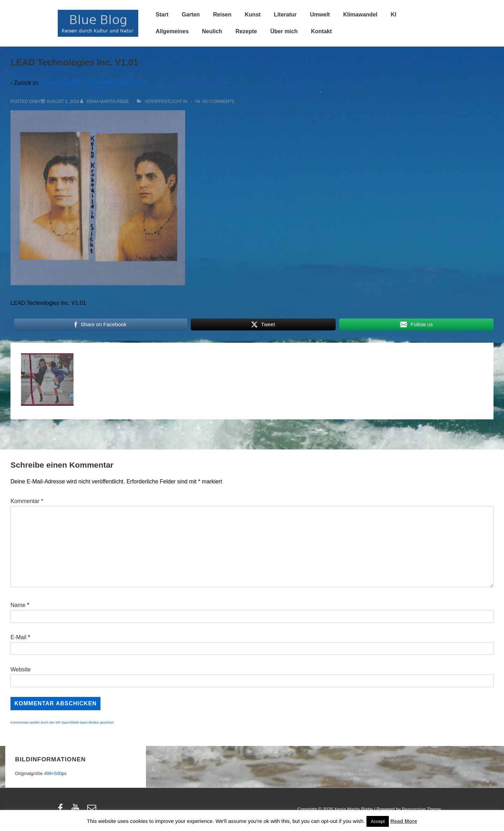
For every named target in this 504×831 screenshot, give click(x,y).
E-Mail (18, 637)
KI (393, 15)
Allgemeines (172, 31)
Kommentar (27, 501)
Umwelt (320, 15)
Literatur (285, 15)
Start (162, 15)
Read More (404, 821)
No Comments (218, 102)
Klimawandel (360, 15)
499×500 (53, 773)
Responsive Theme (421, 809)
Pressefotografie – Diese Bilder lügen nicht (93, 83)
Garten (191, 15)
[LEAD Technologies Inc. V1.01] (63, 102)
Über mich (284, 31)
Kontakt (321, 31)
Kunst (253, 15)
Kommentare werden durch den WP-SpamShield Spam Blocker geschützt (62, 722)
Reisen (222, 15)
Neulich (212, 31)
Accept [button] (378, 821)
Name (18, 605)
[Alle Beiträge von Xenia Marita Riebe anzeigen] (105, 102)
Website (21, 669)
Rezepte (246, 31)
